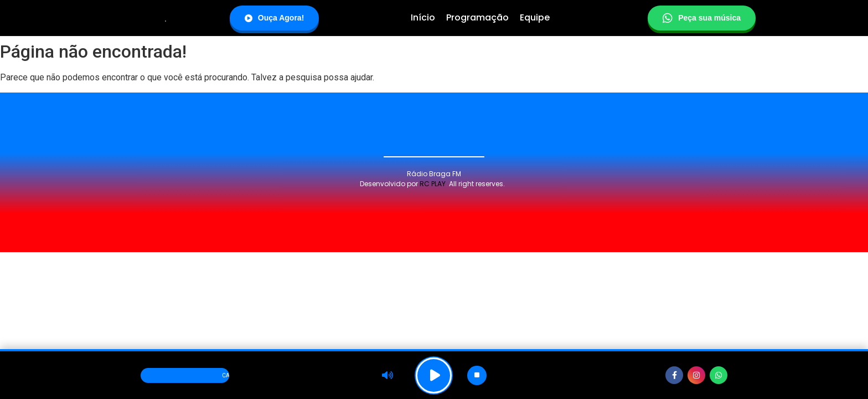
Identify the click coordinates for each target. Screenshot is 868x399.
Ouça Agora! (275, 18)
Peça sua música (702, 18)
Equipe (535, 17)
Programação (477, 17)
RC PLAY (433, 184)
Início (423, 17)
